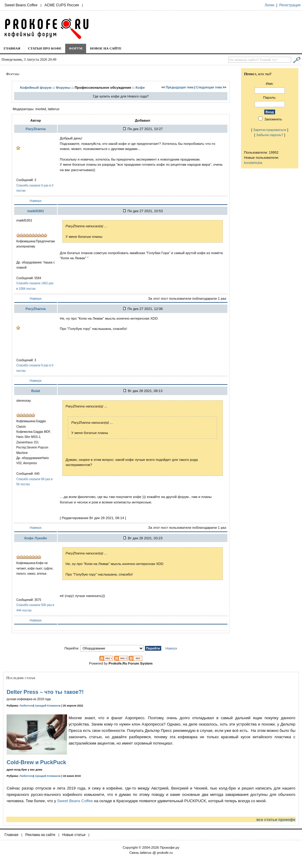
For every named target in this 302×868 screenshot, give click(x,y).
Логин (269, 5)
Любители (27, 706)
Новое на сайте (106, 48)
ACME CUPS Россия (62, 5)
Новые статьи (74, 835)
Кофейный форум (36, 87)
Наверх (35, 201)
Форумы (63, 87)
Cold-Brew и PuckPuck (36, 762)
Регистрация (290, 5)
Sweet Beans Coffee (21, 5)
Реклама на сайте (40, 835)
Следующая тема (209, 87)
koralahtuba (253, 163)
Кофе (140, 87)
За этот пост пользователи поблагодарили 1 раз (187, 298)
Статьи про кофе (45, 48)
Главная (12, 48)
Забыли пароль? (270, 135)
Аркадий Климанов (48, 706)
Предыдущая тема (180, 87)
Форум (76, 48)
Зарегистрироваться (270, 130)
